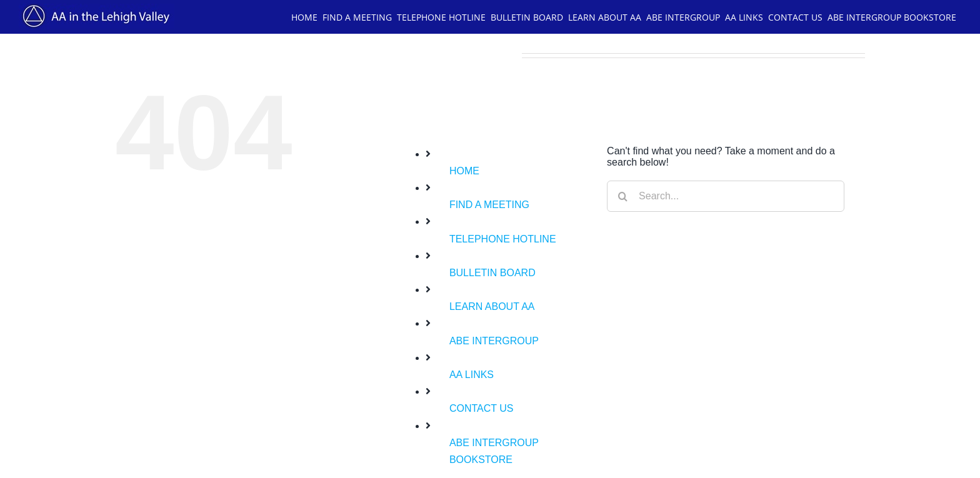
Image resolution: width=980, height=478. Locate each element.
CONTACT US (482, 408)
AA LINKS (472, 375)
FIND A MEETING (489, 205)
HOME (464, 171)
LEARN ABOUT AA (492, 306)
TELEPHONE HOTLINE (503, 239)
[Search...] (726, 196)
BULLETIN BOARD (492, 273)
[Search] (622, 196)
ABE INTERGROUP (494, 341)
